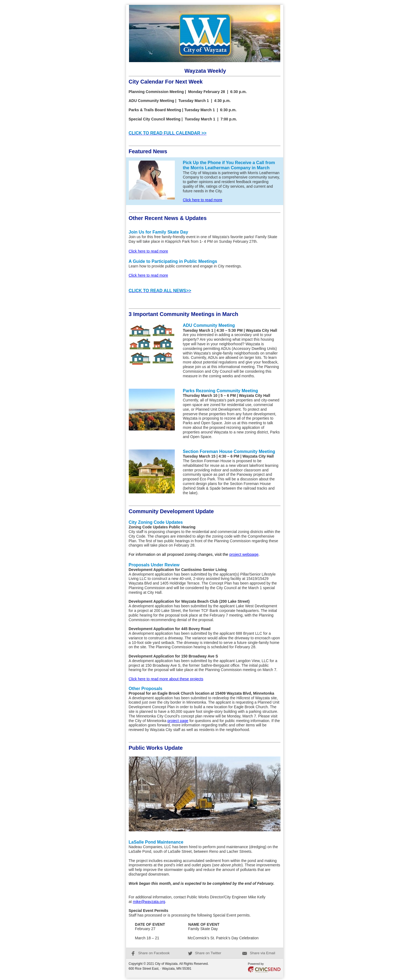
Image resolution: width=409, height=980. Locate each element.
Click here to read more (203, 200)
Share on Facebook (150, 953)
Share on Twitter (205, 953)
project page (178, 721)
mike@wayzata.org (149, 902)
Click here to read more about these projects (166, 679)
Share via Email (259, 953)
